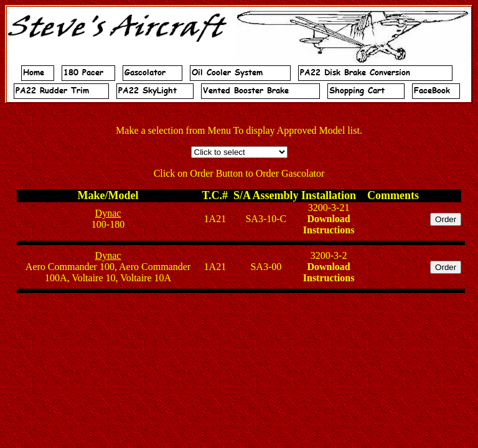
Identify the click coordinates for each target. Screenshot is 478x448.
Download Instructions (329, 224)
